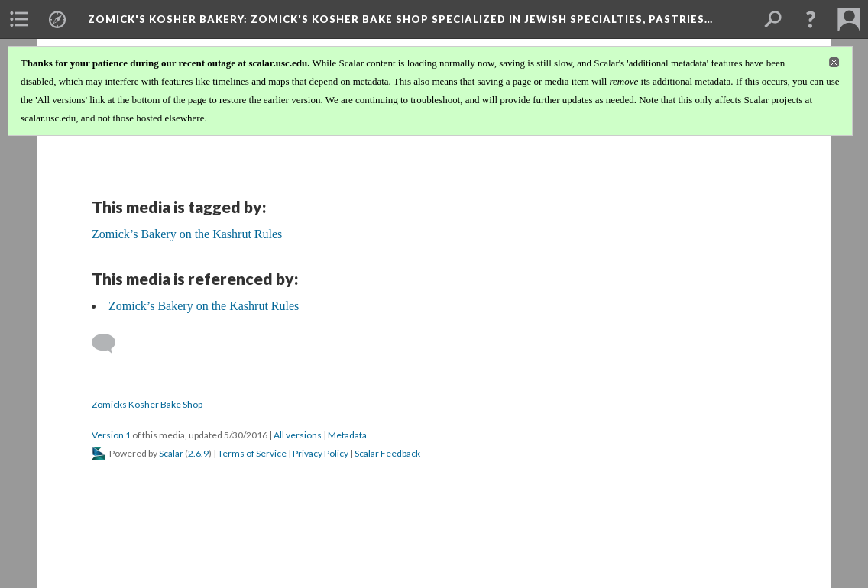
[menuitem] (19, 19)
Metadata (347, 435)
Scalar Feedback (387, 453)
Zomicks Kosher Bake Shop (147, 404)
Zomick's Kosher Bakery (400, 19)
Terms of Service (252, 453)
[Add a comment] (110, 344)
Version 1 (111, 435)
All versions (298, 435)
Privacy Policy (321, 453)
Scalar (171, 453)
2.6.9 (198, 453)
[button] (811, 19)
